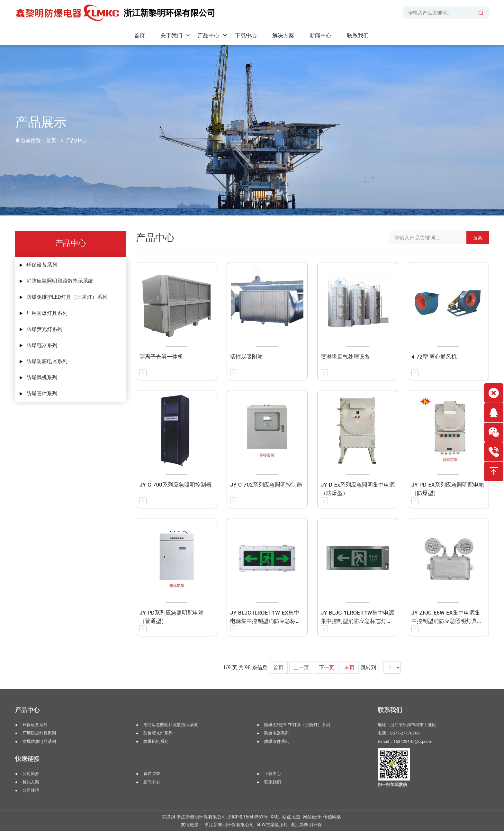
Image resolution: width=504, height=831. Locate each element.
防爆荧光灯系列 (44, 329)
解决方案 (31, 782)
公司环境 (31, 790)
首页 (51, 140)
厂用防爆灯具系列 (47, 313)
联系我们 (273, 782)
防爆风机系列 (42, 377)
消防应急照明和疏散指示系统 (60, 281)
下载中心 (273, 774)
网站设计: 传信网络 (322, 817)
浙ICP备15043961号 (248, 817)
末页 (349, 667)
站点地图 (291, 817)
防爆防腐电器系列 (47, 361)
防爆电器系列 (42, 345)
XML (275, 817)
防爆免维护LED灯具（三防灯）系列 (67, 297)
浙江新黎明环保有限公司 (229, 825)
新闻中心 (152, 782)
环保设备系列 (42, 265)
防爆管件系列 (42, 393)
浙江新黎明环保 (306, 825)
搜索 (478, 238)
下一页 (327, 667)
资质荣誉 (152, 774)
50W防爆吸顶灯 (272, 825)
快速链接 (27, 759)
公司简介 (31, 774)
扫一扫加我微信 (392, 785)
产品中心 (76, 140)
